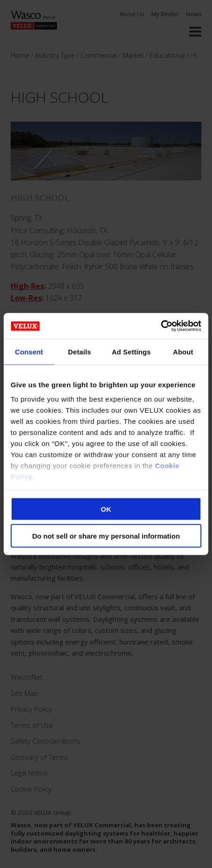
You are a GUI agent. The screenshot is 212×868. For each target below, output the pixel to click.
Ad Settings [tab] (131, 351)
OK (106, 509)
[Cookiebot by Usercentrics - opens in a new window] (161, 326)
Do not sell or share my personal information (106, 536)
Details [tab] (80, 351)
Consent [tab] (29, 351)
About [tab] (183, 351)
